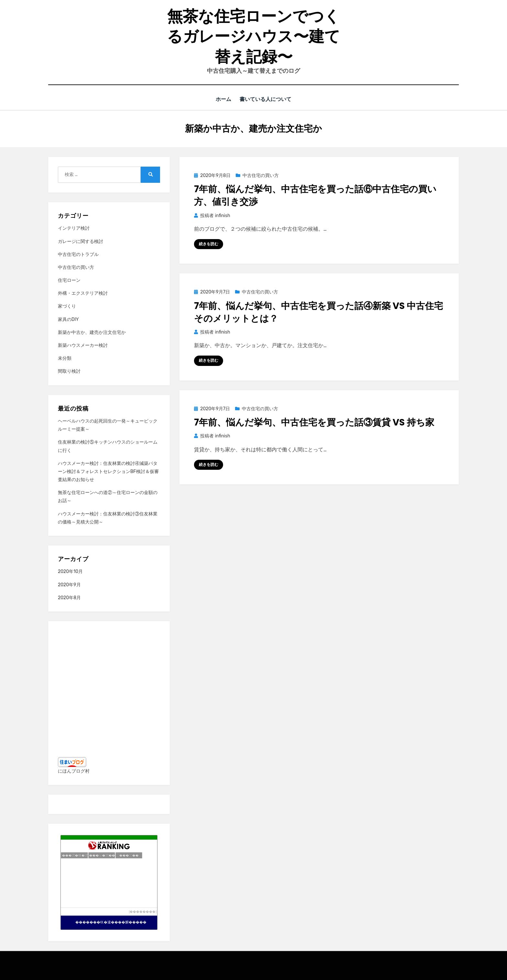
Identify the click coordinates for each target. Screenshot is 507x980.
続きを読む (209, 244)
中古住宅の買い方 (261, 175)
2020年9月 (69, 584)
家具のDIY (68, 319)
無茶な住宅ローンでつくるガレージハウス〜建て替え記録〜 (253, 37)
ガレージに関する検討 (81, 241)
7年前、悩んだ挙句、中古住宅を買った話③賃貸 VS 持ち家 (314, 422)
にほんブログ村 (74, 771)
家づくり (67, 306)
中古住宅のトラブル (78, 254)
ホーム (224, 99)
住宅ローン (69, 280)
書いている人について (266, 99)
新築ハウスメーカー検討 (83, 345)
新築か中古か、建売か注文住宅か (92, 332)
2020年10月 (70, 572)
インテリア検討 (74, 228)
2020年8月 (69, 597)
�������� (143, 911)
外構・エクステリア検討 (83, 293)
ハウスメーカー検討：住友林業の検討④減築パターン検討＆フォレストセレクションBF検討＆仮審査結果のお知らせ (108, 471)
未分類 (65, 358)
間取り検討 (69, 371)
